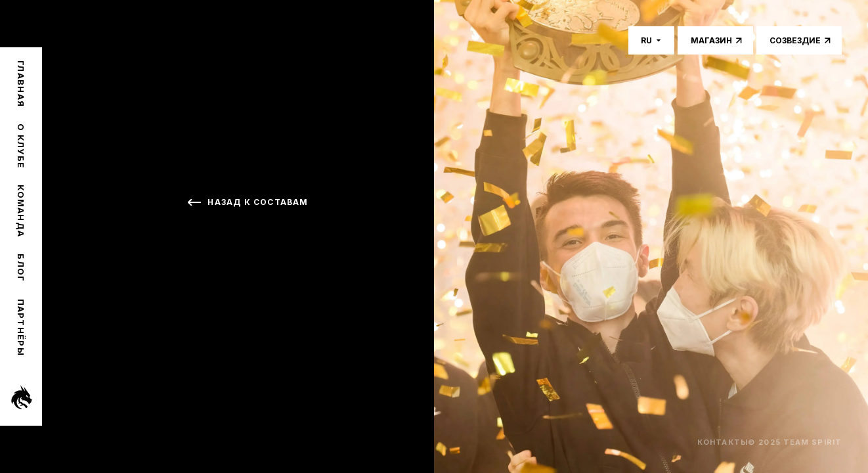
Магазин (711, 40)
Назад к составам (258, 202)
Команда (21, 211)
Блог (21, 268)
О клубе (21, 146)
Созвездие (795, 40)
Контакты (723, 442)
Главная (21, 84)
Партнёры (21, 327)
